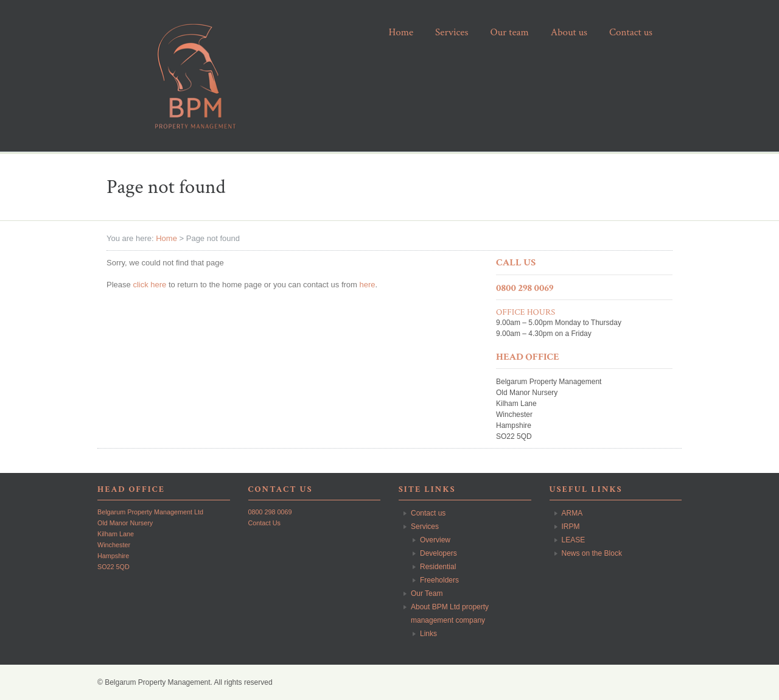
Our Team (427, 593)
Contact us (428, 513)
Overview (435, 540)
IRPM (571, 527)
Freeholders (439, 580)
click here (149, 285)
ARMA (572, 513)
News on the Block (592, 553)
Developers (438, 553)
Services (425, 527)
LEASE (574, 540)
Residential (438, 567)
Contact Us (264, 523)
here (368, 285)
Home (166, 238)
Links (428, 634)
